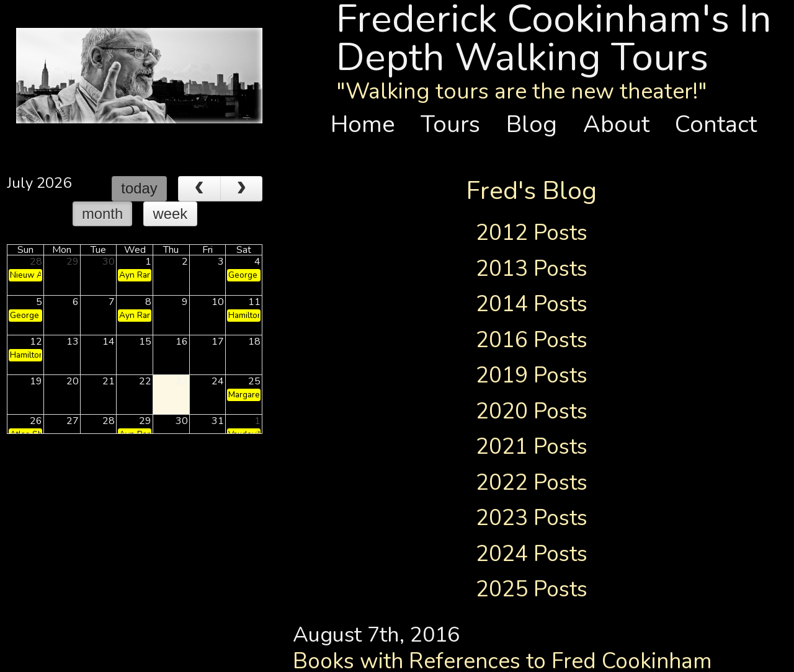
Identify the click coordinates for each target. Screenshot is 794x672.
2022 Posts (532, 482)
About (622, 124)
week (171, 214)
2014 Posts (532, 304)
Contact (716, 124)
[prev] (199, 189)
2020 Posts (532, 411)
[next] (242, 189)
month (102, 214)
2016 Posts (532, 340)
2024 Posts (532, 554)
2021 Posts (532, 446)
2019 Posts (532, 375)
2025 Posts (532, 589)
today (139, 188)
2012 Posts (532, 232)
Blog (538, 124)
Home (369, 124)
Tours (457, 124)
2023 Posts (532, 518)
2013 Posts (532, 268)
